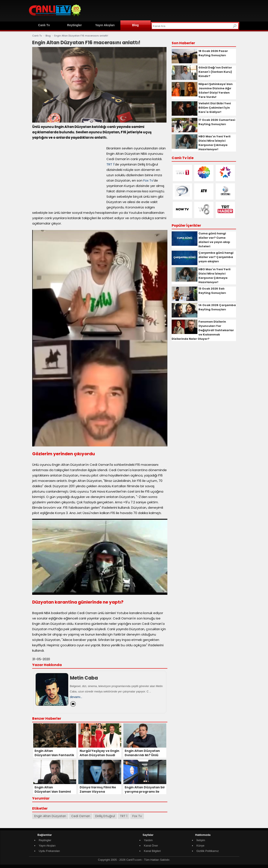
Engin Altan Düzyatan (50, 816)
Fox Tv (148, 180)
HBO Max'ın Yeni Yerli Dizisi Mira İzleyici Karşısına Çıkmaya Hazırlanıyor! (214, 143)
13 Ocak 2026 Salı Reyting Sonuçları (212, 291)
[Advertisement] (161, 10)
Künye (201, 846)
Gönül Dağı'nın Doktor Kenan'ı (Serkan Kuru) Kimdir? (215, 72)
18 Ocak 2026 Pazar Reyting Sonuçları (213, 53)
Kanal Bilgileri (152, 851)
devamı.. (76, 697)
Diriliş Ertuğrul (105, 816)
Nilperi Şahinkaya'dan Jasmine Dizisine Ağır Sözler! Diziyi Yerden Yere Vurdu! (216, 90)
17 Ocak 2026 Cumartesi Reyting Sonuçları (217, 122)
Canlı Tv (44, 25)
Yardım (148, 840)
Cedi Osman (81, 816)
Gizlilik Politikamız (208, 851)
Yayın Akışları (105, 25)
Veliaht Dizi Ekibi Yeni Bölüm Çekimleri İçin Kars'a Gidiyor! (215, 108)
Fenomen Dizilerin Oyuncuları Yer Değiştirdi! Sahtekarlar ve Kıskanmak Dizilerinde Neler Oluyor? (203, 330)
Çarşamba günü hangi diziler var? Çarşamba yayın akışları (216, 257)
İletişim (201, 840)
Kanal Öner (151, 846)
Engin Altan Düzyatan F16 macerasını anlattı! (81, 36)
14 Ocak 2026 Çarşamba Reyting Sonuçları (217, 307)
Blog (135, 25)
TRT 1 (110, 164)
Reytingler (74, 25)
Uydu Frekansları (49, 851)
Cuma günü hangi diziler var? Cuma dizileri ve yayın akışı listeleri (214, 240)
